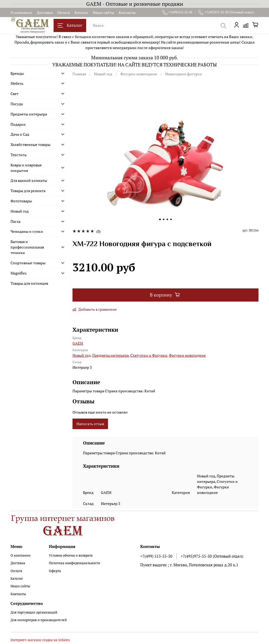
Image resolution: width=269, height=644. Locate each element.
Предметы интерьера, (111, 355)
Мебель (17, 83)
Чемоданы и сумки (27, 231)
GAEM (78, 343)
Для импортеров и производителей (39, 620)
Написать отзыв (90, 424)
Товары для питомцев (29, 283)
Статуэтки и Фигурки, (149, 355)
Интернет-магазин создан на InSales (40, 640)
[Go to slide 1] (160, 219)
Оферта (55, 571)
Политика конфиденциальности (74, 563)
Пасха (15, 221)
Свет (14, 94)
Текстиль (19, 155)
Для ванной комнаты (29, 180)
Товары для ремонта (28, 191)
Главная (79, 74)
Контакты (127, 12)
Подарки (18, 124)
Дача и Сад (20, 134)
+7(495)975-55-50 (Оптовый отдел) (226, 12)
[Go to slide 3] (167, 219)
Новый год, (82, 355)
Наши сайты (103, 12)
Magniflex (19, 273)
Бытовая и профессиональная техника (27, 247)
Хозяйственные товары (30, 144)
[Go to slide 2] (164, 219)
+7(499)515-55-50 (177, 12)
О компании (21, 12)
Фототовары (21, 201)
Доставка (45, 12)
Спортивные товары (28, 263)
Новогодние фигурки (184, 74)
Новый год (103, 74)
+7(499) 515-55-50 (156, 556)
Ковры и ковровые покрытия (26, 168)
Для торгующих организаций (34, 612)
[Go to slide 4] (171, 219)
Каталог (81, 12)
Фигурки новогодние (139, 74)
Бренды (17, 73)
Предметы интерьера (29, 114)
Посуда (17, 104)
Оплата (64, 12)
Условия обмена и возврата (71, 555)
